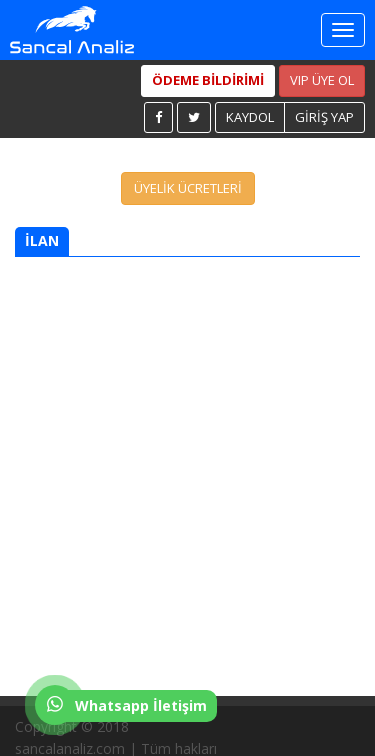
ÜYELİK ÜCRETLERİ (188, 188)
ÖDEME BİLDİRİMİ (208, 80)
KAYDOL (250, 117)
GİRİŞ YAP (324, 117)
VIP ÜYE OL (322, 80)
